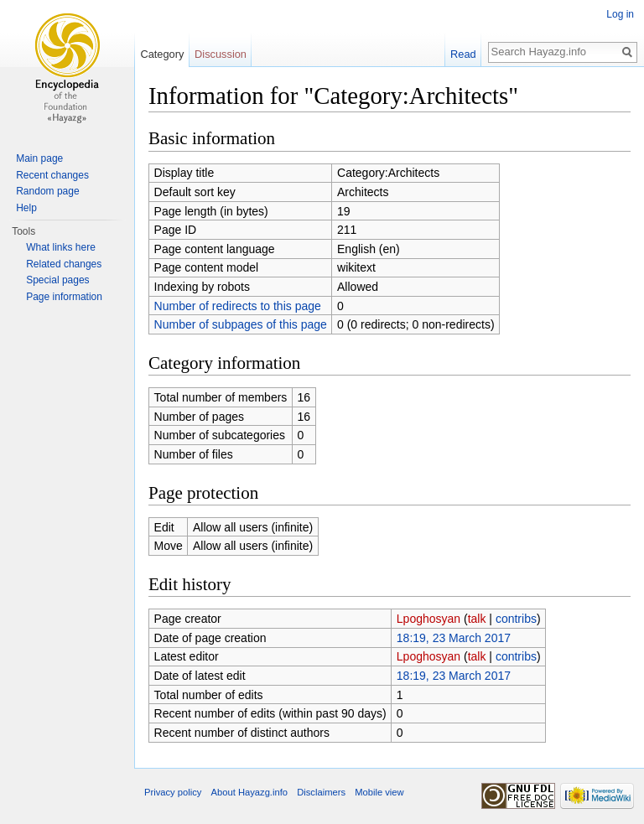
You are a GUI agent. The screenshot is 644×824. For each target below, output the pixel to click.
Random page (47, 191)
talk (477, 619)
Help (26, 208)
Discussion (221, 54)
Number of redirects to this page (238, 306)
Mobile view (379, 792)
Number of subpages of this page (241, 324)
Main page (39, 158)
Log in (620, 14)
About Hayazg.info (249, 792)
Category (162, 54)
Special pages (57, 280)
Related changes (64, 264)
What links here (61, 247)
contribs (516, 619)
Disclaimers (321, 792)
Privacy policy (173, 792)
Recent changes (52, 175)
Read (463, 54)
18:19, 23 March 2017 (454, 638)
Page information (64, 297)
